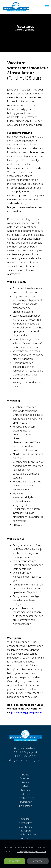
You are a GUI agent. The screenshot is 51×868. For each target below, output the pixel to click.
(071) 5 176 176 (28, 756)
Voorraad (26, 778)
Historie (26, 838)
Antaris (26, 782)
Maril (26, 786)
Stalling (26, 819)
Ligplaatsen (26, 806)
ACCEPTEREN (15, 861)
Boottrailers (26, 827)
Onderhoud (26, 802)
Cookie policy (23, 852)
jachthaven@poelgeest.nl (27, 712)
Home (26, 775)
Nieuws (26, 794)
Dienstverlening (26, 798)
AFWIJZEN (38, 861)
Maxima (26, 790)
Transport (26, 831)
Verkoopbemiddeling (26, 834)
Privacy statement (38, 852)
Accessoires (26, 823)
